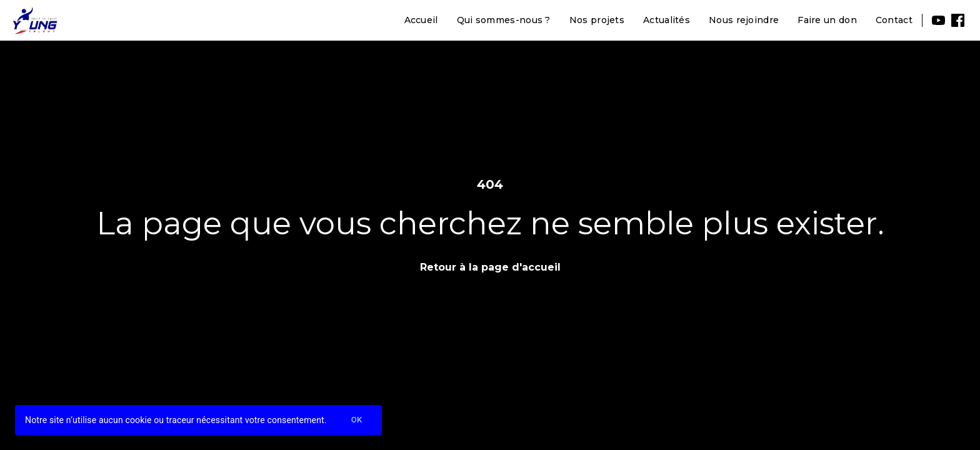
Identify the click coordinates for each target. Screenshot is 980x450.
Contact (894, 20)
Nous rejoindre (744, 20)
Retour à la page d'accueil (490, 267)
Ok (357, 420)
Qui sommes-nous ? (504, 20)
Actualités (667, 20)
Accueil (421, 20)
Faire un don (827, 20)
